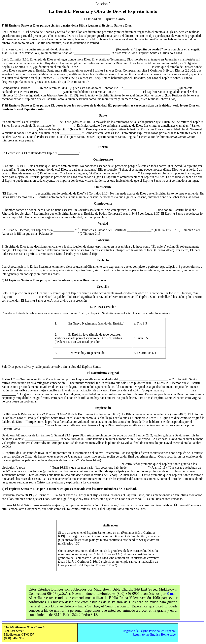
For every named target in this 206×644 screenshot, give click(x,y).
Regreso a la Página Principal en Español (149, 631)
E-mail (172, 594)
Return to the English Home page (154, 634)
